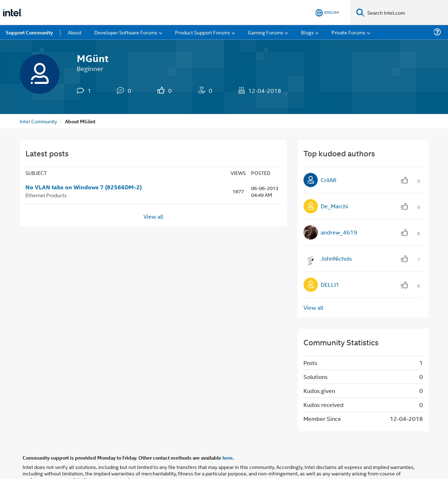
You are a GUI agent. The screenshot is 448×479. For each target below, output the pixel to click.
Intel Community (38, 121)
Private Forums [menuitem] (348, 32)
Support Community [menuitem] (29, 32)
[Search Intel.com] (406, 13)
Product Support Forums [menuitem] (203, 32)
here (228, 457)
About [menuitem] (75, 32)
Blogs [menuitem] (307, 32)
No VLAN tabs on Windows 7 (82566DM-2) (84, 187)
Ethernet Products (46, 195)
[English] (327, 13)
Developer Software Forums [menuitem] (126, 32)
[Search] (360, 12)
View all (153, 216)
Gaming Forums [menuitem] (266, 32)
